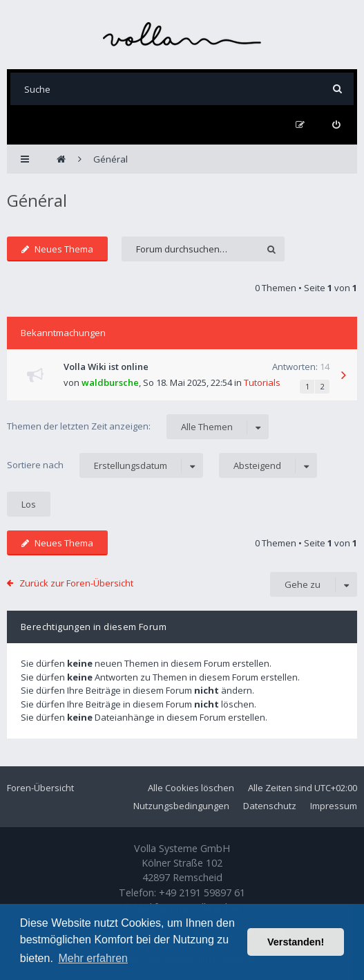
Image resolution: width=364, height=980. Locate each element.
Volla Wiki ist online (106, 367)
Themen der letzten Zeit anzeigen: (138, 427)
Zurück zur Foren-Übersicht (76, 583)
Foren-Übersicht (40, 788)
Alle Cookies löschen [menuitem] (191, 788)
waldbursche (110, 382)
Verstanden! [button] (296, 942)
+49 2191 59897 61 (202, 893)
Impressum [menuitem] (334, 806)
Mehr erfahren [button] (93, 958)
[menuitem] (336, 125)
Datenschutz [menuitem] (270, 806)
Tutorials (262, 382)
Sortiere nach (105, 465)
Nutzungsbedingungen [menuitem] (181, 806)
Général (37, 200)
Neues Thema (57, 249)
